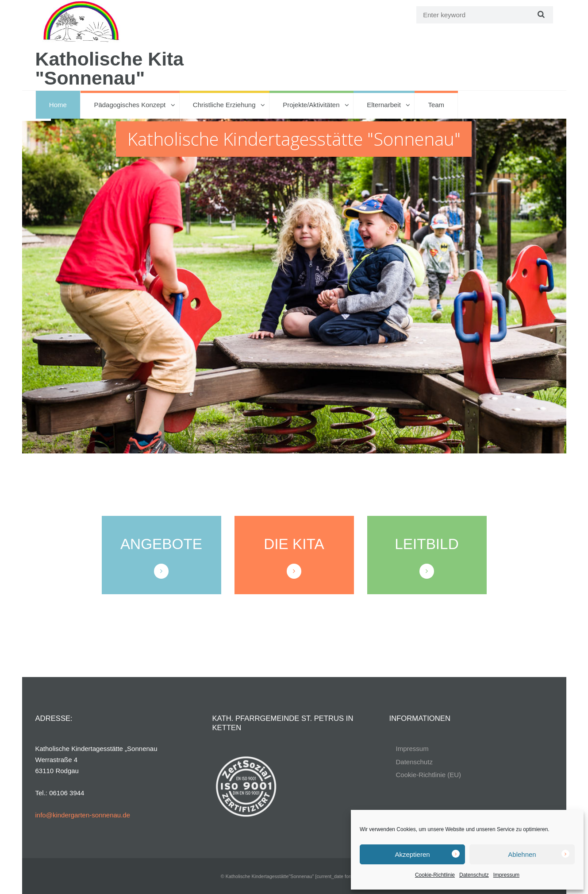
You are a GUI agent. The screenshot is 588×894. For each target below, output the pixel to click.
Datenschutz (474, 875)
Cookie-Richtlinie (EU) (429, 775)
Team (436, 105)
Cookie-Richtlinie (435, 875)
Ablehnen (522, 854)
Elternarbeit (384, 105)
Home (58, 105)
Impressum (506, 875)
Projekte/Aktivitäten (311, 105)
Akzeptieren (412, 854)
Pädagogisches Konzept (130, 105)
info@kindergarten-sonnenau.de (83, 815)
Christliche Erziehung (224, 105)
